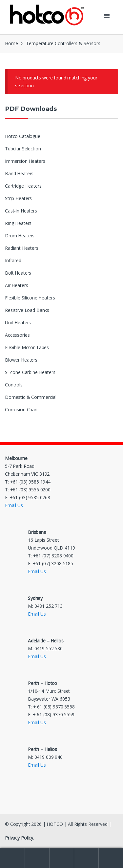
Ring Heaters (18, 223)
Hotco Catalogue (23, 136)
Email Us (14, 505)
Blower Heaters (21, 360)
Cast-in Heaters (21, 211)
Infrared (13, 260)
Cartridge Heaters (23, 186)
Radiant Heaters (22, 248)
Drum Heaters (20, 236)
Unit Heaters (18, 323)
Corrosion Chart (21, 409)
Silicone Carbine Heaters (30, 372)
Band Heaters (19, 173)
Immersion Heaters (25, 161)
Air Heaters (16, 285)
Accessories (17, 335)
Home (11, 43)
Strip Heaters (18, 198)
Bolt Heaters (18, 273)
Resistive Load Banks (27, 310)
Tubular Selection (23, 149)
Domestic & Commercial (31, 397)
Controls (14, 385)
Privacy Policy (19, 838)
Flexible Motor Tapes (27, 347)
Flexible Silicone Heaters (30, 298)
